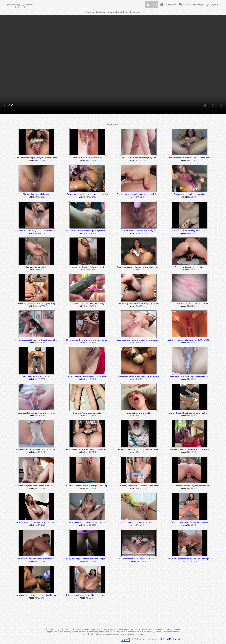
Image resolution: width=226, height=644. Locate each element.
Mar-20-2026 (40, 416)
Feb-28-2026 (142, 160)
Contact (176, 639)
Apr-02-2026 (141, 561)
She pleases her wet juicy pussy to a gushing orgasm (37, 158)
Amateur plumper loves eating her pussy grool (138, 158)
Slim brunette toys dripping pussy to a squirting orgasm (37, 522)
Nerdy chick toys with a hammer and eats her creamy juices (140, 449)
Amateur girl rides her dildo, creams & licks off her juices (190, 559)
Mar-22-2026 (40, 452)
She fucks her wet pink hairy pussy (37, 194)
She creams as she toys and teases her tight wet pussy (88, 340)
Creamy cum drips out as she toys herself (88, 267)
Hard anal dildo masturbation (37, 267)
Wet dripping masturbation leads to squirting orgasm (138, 304)
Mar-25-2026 (192, 489)
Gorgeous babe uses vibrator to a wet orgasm (138, 231)
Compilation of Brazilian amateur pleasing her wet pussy (88, 231)
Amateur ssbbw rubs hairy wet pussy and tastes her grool (190, 304)
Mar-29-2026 (40, 561)
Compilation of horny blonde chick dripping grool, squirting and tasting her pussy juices (100, 486)
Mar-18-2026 (142, 379)
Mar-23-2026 (40, 489)
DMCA (168, 639)
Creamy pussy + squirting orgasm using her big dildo (87, 194)
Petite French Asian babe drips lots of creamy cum (189, 377)
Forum (184, 5)
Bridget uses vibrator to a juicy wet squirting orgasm (138, 377)
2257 (161, 639)
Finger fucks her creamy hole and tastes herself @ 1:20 (139, 194)
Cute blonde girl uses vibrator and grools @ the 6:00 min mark (192, 340)
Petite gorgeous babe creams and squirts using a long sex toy (40, 340)
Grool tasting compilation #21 (138, 413)
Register (212, 5)
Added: (31, 160)
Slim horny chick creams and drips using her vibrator (138, 486)
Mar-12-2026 (192, 270)
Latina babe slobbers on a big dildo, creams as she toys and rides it (93, 595)
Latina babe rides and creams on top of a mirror (189, 522)
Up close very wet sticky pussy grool (88, 158)
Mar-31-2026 (91, 561)
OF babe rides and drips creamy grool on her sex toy (189, 486)
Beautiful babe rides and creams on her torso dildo (37, 559)
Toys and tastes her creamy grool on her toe (189, 231)
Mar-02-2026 (192, 197)
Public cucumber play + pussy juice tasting (88, 304)
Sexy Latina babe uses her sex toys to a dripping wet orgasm (141, 267)
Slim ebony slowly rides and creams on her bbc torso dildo (38, 595)
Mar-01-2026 (192, 160)
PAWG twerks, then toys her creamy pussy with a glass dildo (90, 449)
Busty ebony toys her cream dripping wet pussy (37, 304)
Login (197, 5)
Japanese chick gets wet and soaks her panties (37, 413)
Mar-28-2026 (192, 525)
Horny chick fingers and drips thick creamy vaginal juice (88, 559)
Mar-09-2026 (142, 270)
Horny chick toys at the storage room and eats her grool (190, 413)
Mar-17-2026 (142, 343)
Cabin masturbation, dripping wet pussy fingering (138, 559)
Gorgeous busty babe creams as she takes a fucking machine (39, 486)
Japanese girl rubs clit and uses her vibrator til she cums (37, 449)
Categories (168, 5)
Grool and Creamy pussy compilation (88, 413)
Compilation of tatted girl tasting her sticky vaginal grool (190, 449)
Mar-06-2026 (40, 233)
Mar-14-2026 (192, 306)
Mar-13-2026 (40, 306)
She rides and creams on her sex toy (189, 267)
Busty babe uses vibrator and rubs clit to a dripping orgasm (140, 340)
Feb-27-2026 (40, 160)
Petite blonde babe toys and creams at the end (88, 522)
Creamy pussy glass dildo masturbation (189, 194)
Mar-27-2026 (142, 525)
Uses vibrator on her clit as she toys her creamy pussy (189, 158)
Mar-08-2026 (91, 270)
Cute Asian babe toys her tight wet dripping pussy (87, 377)
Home (152, 5)
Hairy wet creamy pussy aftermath (37, 377)
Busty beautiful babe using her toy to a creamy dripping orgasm (40, 231)
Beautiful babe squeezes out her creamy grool (138, 522)
